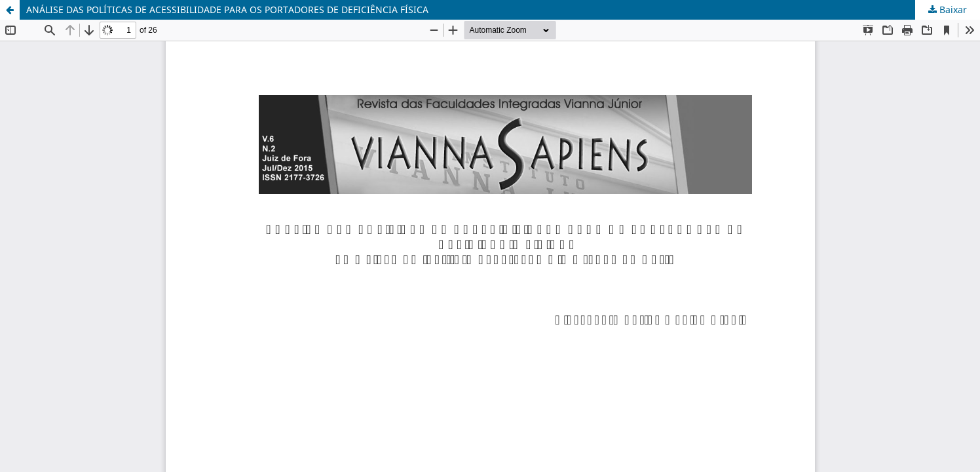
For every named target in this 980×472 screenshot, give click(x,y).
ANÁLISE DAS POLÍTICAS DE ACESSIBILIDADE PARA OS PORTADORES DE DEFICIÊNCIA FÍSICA (227, 10)
